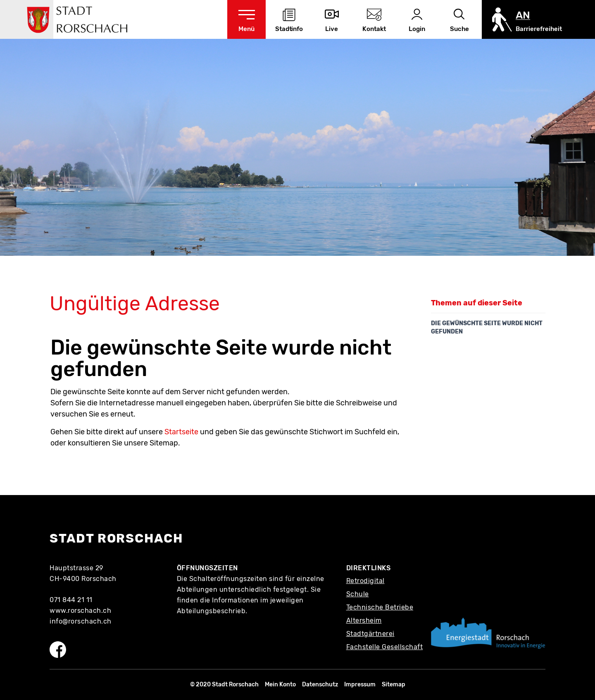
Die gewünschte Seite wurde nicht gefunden (487, 327)
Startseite (181, 432)
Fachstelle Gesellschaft (385, 647)
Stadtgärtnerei (370, 634)
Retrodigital (365, 581)
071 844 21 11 (71, 600)
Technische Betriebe (380, 607)
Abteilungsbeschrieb (211, 611)
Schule (358, 594)
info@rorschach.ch (81, 621)
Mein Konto (280, 685)
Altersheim (364, 620)
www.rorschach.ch (80, 611)
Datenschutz (320, 685)
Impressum (360, 685)
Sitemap (394, 685)
